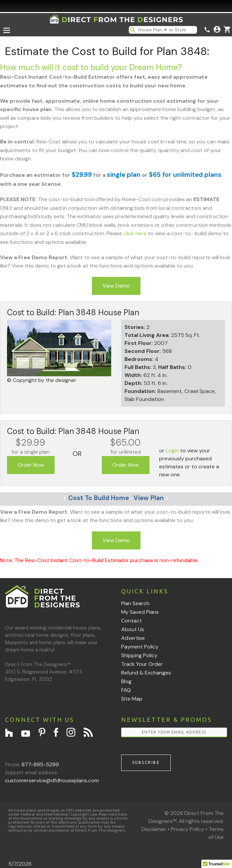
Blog (126, 681)
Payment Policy (140, 647)
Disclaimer (154, 829)
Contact (131, 621)
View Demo (116, 286)
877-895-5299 (40, 764)
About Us (133, 629)
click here (135, 233)
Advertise (133, 638)
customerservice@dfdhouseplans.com (52, 780)
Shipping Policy (139, 655)
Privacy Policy (187, 829)
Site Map (132, 699)
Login (172, 451)
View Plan (151, 498)
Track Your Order (142, 664)
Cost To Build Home (96, 498)
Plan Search (135, 603)
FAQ (126, 690)
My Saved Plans (140, 612)
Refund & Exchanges (146, 673)
